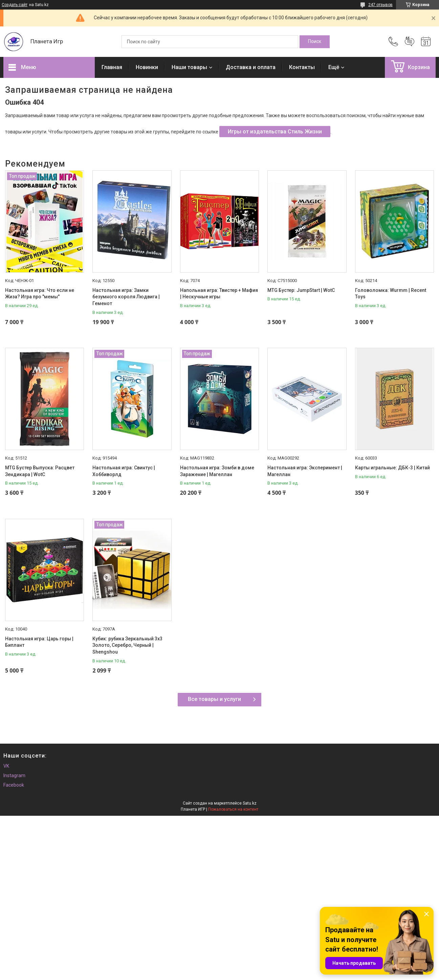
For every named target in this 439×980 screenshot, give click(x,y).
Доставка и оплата (251, 67)
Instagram (14, 775)
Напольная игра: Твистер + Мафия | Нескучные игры (219, 294)
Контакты (302, 67)
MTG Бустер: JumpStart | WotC (301, 290)
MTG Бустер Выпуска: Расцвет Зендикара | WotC (40, 471)
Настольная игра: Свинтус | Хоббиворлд (124, 471)
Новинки (147, 67)
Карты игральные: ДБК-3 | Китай (392, 468)
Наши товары (189, 67)
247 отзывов (380, 5)
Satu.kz (250, 803)
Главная (112, 67)
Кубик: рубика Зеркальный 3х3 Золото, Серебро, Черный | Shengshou (127, 645)
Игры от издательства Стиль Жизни (275, 132)
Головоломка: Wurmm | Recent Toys (391, 294)
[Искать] (315, 42)
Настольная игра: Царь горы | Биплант (39, 642)
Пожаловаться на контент (233, 809)
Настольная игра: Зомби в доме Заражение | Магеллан (217, 471)
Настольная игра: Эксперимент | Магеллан (305, 471)
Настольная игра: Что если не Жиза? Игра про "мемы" (40, 294)
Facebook (14, 785)
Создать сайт (15, 5)
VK (6, 766)
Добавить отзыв (410, 42)
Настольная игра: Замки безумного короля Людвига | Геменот (126, 297)
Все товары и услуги (214, 699)
